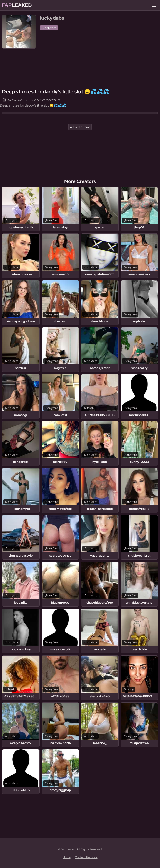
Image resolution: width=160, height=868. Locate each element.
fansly (91, 408)
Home (67, 857)
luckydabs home (80, 127)
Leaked (17, 5)
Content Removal (86, 857)
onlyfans (51, 28)
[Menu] (154, 5)
